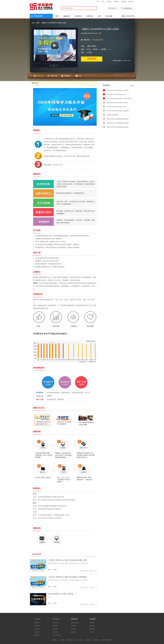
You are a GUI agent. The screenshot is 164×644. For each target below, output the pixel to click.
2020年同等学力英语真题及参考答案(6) (118, 127)
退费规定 (74, 629)
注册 (103, 2)
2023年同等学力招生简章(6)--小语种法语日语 (119, 99)
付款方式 (55, 632)
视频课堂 (67, 16)
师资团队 (96, 640)
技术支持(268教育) (106, 640)
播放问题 (92, 629)
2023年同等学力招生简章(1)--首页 (116, 95)
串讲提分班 (40, 396)
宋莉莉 (94, 46)
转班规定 (74, 626)
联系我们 (37, 626)
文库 (99, 16)
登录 (98, 2)
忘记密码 (109, 2)
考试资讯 (78, 16)
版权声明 (37, 629)
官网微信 (116, 2)
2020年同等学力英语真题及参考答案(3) (118, 119)
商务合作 (37, 632)
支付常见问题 (57, 635)
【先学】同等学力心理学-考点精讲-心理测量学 (67, 577)
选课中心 (81, 640)
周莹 (89, 46)
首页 (57, 16)
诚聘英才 (37, 635)
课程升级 (74, 632)
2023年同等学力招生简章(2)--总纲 (116, 107)
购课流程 (55, 626)
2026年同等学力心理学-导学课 (61, 594)
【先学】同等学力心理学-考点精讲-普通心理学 (67, 560)
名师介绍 (90, 16)
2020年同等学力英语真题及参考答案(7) (118, 123)
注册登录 (55, 623)
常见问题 (109, 16)
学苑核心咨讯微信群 (112, 115)
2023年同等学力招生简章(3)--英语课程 (117, 103)
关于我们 (62, 640)
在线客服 (124, 2)
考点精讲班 (40, 393)
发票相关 (92, 623)
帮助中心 (55, 640)
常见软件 (92, 632)
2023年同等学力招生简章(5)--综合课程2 (118, 111)
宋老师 (55, 603)
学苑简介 (37, 623)
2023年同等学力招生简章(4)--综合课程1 (118, 90)
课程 (38, 23)
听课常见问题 (75, 623)
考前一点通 (40, 400)
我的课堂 (131, 2)
